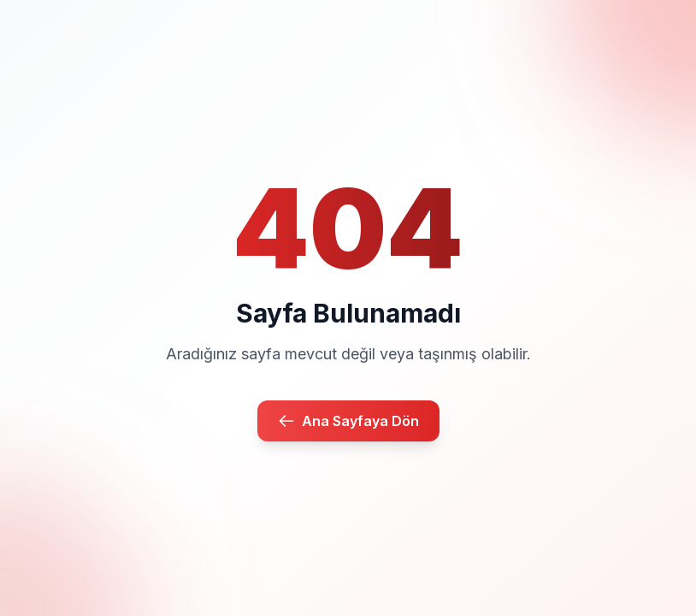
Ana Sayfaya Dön (348, 421)
